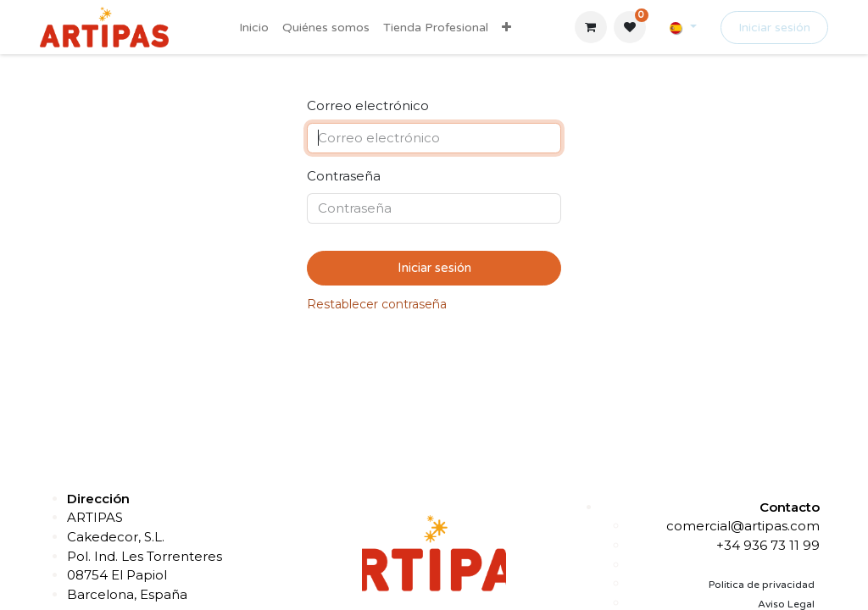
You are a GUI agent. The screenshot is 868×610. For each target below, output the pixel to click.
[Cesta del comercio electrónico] (591, 27)
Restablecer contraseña (377, 304)
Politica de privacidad (762, 585)
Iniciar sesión (774, 28)
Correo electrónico (368, 105)
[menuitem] (254, 28)
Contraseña (344, 176)
